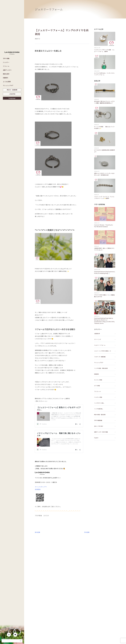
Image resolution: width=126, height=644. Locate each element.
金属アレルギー (7, 70)
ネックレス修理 (98, 380)
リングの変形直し (99, 409)
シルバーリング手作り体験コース (103, 351)
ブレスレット (98, 391)
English (96, 438)
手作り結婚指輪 (98, 420)
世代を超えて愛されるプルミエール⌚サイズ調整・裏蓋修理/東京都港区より (104, 102)
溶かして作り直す (99, 426)
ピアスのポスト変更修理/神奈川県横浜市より (105, 151)
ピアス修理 (97, 386)
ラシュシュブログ (8, 85)
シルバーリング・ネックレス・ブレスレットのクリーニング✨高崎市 (104, 197)
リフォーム (6, 66)
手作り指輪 (6, 58)
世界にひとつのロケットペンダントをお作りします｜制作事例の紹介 (104, 174)
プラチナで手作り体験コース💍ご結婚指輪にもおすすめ (104, 296)
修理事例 (96, 374)
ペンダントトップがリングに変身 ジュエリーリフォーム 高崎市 (104, 51)
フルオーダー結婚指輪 (100, 357)
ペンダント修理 (98, 397)
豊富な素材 (6, 74)
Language (12, 98)
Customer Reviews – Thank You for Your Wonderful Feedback (104, 226)
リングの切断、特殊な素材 (101, 368)
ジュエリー (6, 62)
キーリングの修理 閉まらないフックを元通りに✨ (104, 127)
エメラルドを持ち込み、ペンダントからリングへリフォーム (104, 74)
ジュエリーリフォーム (100, 345)
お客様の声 (97, 334)
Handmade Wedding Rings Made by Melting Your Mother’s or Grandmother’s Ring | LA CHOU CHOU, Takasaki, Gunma (104, 321)
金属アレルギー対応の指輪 (101, 432)
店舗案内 (5, 78)
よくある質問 (7, 82)
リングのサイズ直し (99, 403)
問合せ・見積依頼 (12, 90)
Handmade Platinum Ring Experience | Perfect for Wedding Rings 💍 (105, 272)
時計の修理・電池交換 (100, 415)
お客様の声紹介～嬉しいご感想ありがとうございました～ (104, 249)
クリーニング (98, 339)
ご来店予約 (12, 94)
